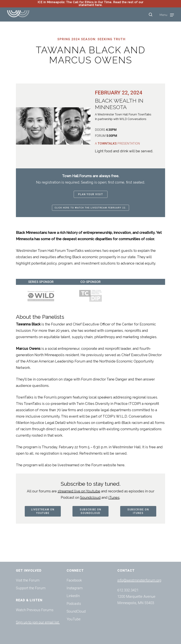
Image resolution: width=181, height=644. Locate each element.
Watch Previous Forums (35, 610)
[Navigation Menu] (167, 15)
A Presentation (117, 143)
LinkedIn (73, 596)
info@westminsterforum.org (139, 580)
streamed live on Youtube (79, 491)
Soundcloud (90, 498)
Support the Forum (31, 588)
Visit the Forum (28, 580)
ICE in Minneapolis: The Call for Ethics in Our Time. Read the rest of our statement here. (90, 4)
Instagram (75, 588)
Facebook (74, 580)
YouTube (74, 619)
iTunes (114, 498)
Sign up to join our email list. (38, 622)
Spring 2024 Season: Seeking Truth (91, 39)
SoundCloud (76, 611)
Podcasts (74, 604)
